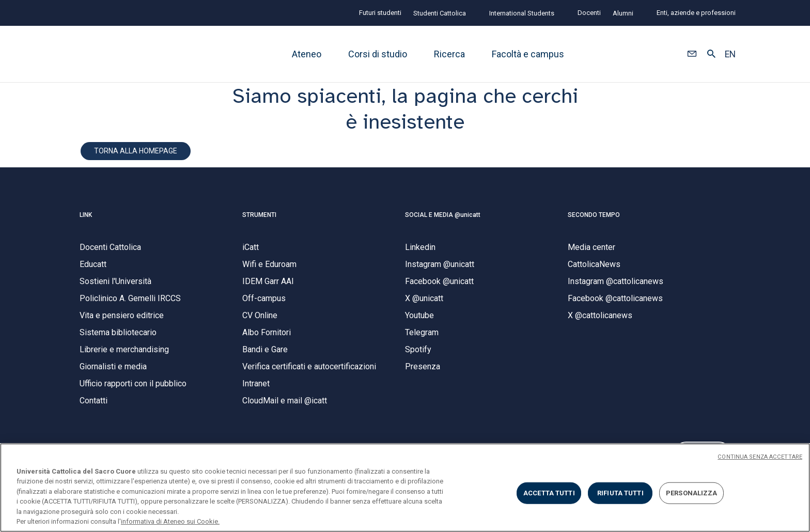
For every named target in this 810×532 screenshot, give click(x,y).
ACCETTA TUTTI (549, 493)
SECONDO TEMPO (594, 220)
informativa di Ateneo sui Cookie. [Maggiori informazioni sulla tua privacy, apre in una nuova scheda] (170, 521)
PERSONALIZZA (692, 493)
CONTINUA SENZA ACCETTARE (760, 457)
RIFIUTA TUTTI (620, 493)
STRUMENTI (259, 220)
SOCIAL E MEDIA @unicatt (443, 220)
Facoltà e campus (528, 54)
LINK (86, 220)
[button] (692, 54)
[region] (405, 488)
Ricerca (449, 54)
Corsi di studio (378, 54)
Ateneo (307, 54)
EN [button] (730, 54)
